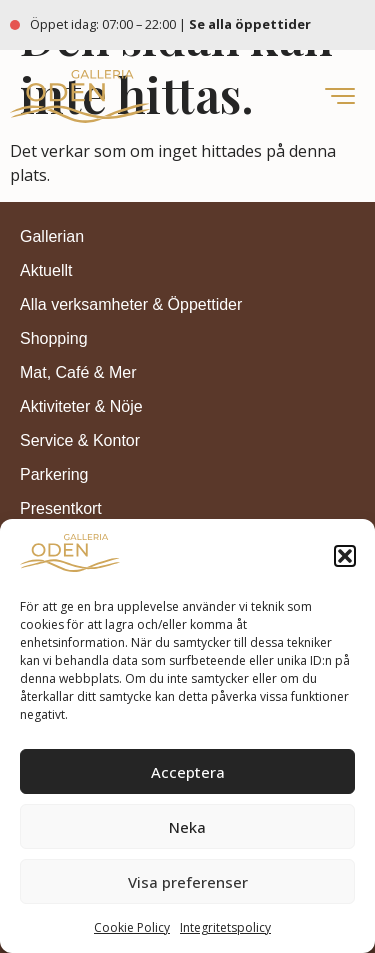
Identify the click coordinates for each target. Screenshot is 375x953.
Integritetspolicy (225, 927)
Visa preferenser (188, 882)
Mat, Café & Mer (78, 372)
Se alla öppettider (251, 24)
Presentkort (61, 508)
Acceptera (188, 772)
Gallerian (52, 236)
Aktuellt (46, 270)
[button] (345, 556)
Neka (187, 827)
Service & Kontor (80, 440)
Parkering (54, 474)
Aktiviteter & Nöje (81, 406)
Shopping (54, 338)
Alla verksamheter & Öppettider (131, 304)
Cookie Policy (132, 927)
